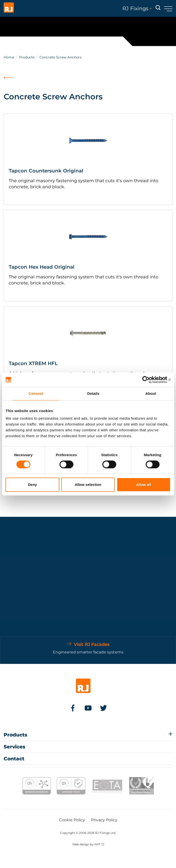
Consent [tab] (36, 393)
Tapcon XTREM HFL (33, 363)
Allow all (144, 485)
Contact (14, 759)
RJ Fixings (137, 9)
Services (14, 747)
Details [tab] (93, 393)
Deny (32, 485)
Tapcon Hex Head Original (42, 267)
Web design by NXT (86, 844)
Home (9, 57)
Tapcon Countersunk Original (46, 171)
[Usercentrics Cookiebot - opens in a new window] (149, 380)
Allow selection (88, 485)
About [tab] (151, 393)
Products (27, 57)
